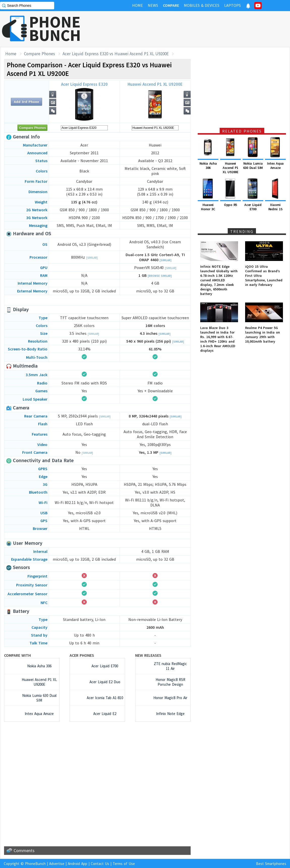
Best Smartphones (271, 864)
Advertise (57, 864)
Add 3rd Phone (26, 102)
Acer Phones (82, 655)
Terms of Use (124, 864)
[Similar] (92, 258)
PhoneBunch (35, 864)
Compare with (17, 655)
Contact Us (100, 864)
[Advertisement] (198, 29)
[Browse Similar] (160, 276)
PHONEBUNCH (55, 28)
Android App (78, 864)
